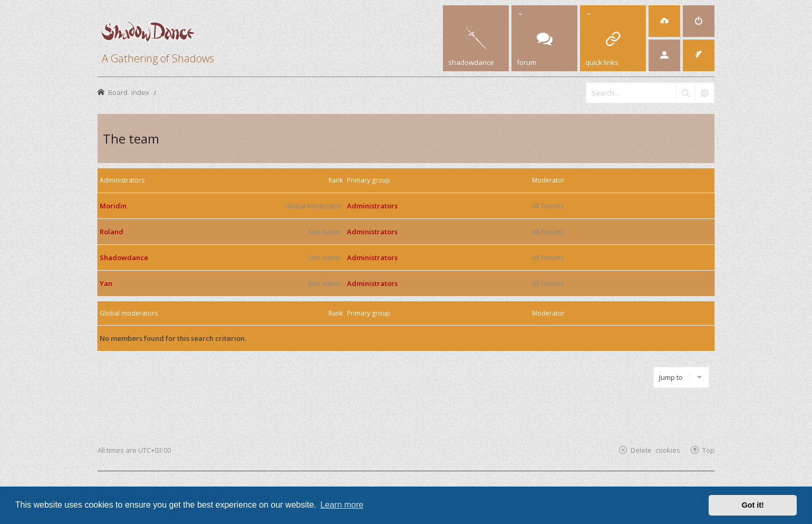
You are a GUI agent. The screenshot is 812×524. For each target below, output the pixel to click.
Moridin (113, 206)
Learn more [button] (342, 505)
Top (708, 450)
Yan (106, 283)
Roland (112, 232)
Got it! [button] (753, 505)
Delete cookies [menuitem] (655, 450)
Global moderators (129, 313)
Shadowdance (124, 258)
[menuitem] (664, 21)
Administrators (122, 180)
